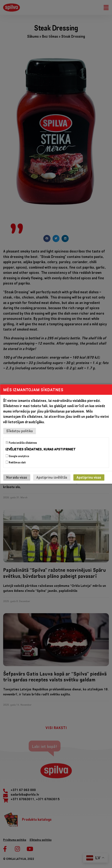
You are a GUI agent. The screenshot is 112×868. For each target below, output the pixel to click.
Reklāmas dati (16, 462)
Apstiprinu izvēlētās (52, 477)
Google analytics (17, 456)
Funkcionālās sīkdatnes (21, 443)
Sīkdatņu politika (19, 431)
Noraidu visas (17, 477)
